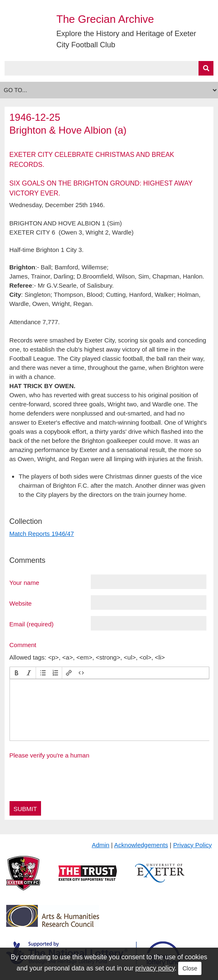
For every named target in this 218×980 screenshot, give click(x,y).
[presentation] (17, 673)
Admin (101, 845)
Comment (23, 645)
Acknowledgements (141, 845)
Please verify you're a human (50, 755)
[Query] (109, 68)
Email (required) (32, 624)
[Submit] (206, 68)
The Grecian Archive (105, 19)
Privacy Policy (193, 845)
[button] (17, 673)
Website (21, 603)
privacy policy (155, 968)
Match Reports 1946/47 (42, 534)
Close (190, 968)
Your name (24, 582)
